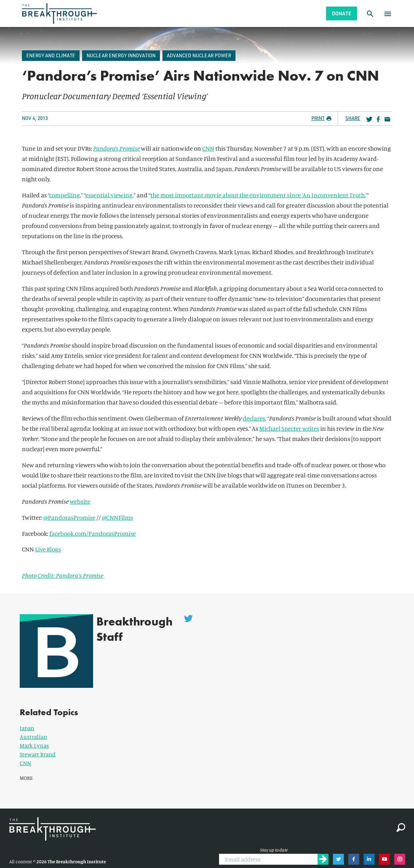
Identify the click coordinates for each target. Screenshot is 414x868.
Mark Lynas (34, 733)
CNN (208, 148)
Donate (342, 13)
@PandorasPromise (69, 517)
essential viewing (109, 195)
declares (254, 418)
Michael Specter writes (289, 428)
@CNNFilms (117, 517)
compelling (65, 195)
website (80, 501)
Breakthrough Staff (126, 629)
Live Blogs (48, 549)
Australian (33, 725)
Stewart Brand (38, 742)
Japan (27, 716)
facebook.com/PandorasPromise (93, 533)
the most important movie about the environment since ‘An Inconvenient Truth (258, 195)
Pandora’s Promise (116, 148)
